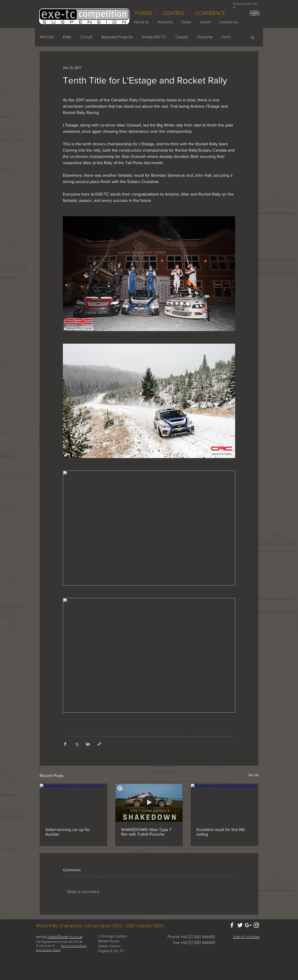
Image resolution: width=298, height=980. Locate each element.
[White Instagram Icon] (256, 925)
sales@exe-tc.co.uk (65, 937)
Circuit (86, 37)
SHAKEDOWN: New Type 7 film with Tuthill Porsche (146, 832)
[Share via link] (99, 744)
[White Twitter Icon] (240, 925)
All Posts (47, 37)
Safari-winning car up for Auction (68, 832)
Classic (182, 37)
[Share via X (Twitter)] (76, 744)
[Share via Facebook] (65, 744)
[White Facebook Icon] (232, 925)
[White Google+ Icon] (248, 925)
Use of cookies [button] (246, 937)
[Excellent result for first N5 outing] (225, 803)
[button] (252, 37)
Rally (67, 37)
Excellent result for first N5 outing (221, 832)
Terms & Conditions (74, 946)
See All (253, 775)
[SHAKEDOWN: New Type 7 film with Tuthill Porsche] (149, 803)
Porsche (205, 37)
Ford (226, 37)
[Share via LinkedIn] (88, 744)
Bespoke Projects (117, 37)
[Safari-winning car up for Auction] (73, 803)
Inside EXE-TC (154, 37)
